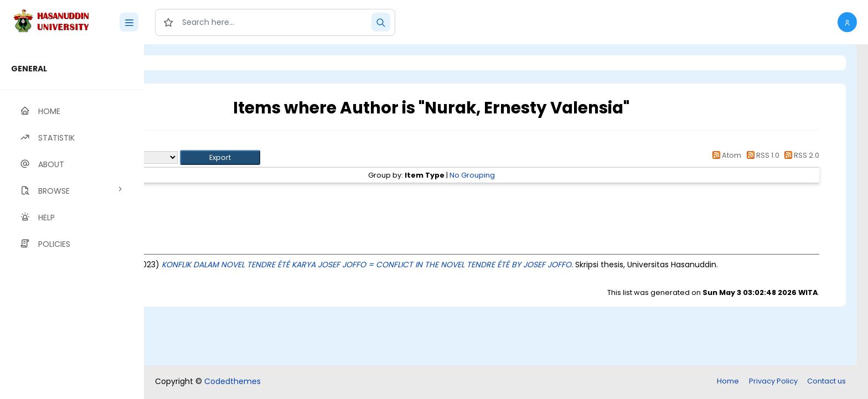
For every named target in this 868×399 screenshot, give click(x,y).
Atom (725, 155)
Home (728, 381)
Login (191, 63)
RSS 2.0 (800, 155)
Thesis (226, 195)
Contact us (826, 381)
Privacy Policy (773, 381)
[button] (847, 22)
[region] (72, 222)
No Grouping (541, 175)
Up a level (204, 145)
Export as (198, 157)
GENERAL (29, 69)
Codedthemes (232, 381)
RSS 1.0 (761, 155)
